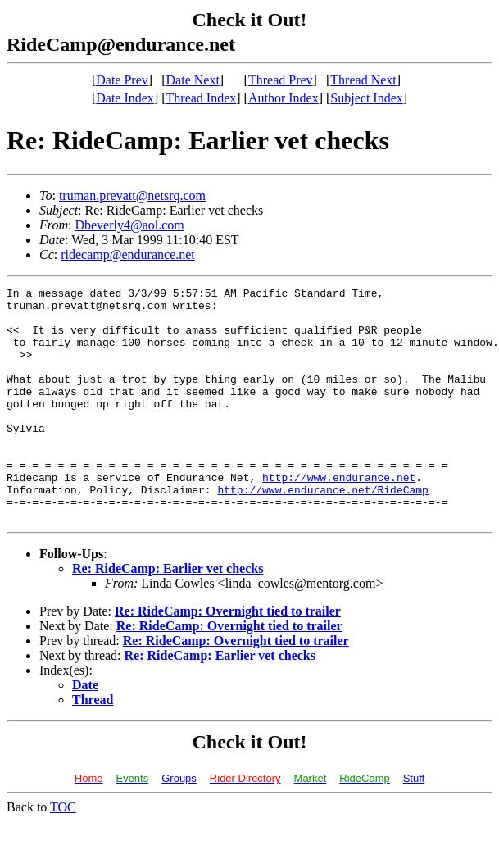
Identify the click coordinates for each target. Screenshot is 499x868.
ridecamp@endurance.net (128, 254)
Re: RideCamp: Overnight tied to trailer (228, 658)
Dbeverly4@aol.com (129, 225)
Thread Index (202, 98)
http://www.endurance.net (339, 516)
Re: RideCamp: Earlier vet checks (168, 615)
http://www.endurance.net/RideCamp (322, 531)
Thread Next (363, 80)
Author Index (284, 98)
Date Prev (122, 80)
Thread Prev (281, 80)
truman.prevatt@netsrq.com (132, 195)
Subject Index (366, 98)
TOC (63, 854)
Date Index (125, 98)
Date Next (193, 80)
